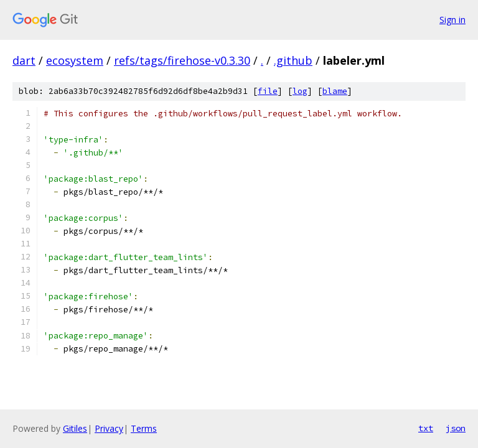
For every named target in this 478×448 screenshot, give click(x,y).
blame (335, 91)
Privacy (109, 428)
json (456, 428)
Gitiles (75, 428)
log (300, 91)
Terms (144, 428)
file (268, 91)
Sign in (452, 20)
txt (426, 428)
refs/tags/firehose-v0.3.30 (182, 60)
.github (293, 60)
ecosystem (75, 60)
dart (24, 60)
